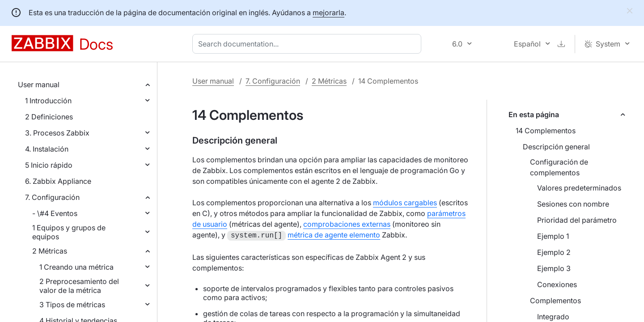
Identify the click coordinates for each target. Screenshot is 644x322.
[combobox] (309, 44)
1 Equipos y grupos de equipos (69, 232)
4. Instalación (47, 149)
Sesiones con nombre (573, 204)
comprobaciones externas (347, 224)
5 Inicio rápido (49, 165)
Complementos (555, 301)
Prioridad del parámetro (577, 220)
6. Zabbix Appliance (58, 181)
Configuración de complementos (559, 167)
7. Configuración (52, 197)
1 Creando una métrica (76, 267)
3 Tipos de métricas (72, 305)
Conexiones (557, 284)
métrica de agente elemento (334, 235)
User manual (39, 85)
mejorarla (328, 13)
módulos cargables (405, 203)
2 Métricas (50, 251)
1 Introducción (48, 101)
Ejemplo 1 (553, 236)
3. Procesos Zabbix (57, 133)
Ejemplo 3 (554, 268)
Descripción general (556, 147)
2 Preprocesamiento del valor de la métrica (79, 286)
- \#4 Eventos (55, 213)
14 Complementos (546, 131)
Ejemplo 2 (554, 252)
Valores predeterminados (579, 188)
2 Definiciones (49, 117)
